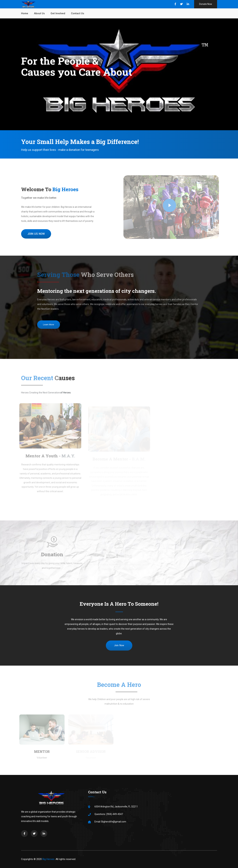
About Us (39, 13)
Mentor (40, 751)
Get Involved (58, 13)
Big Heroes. (49, 859)
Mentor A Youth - (49, 456)
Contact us (78, 13)
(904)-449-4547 (115, 814)
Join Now (119, 645)
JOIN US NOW (36, 234)
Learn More (49, 325)
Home (25, 13)
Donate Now (206, 4)
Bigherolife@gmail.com (114, 822)
